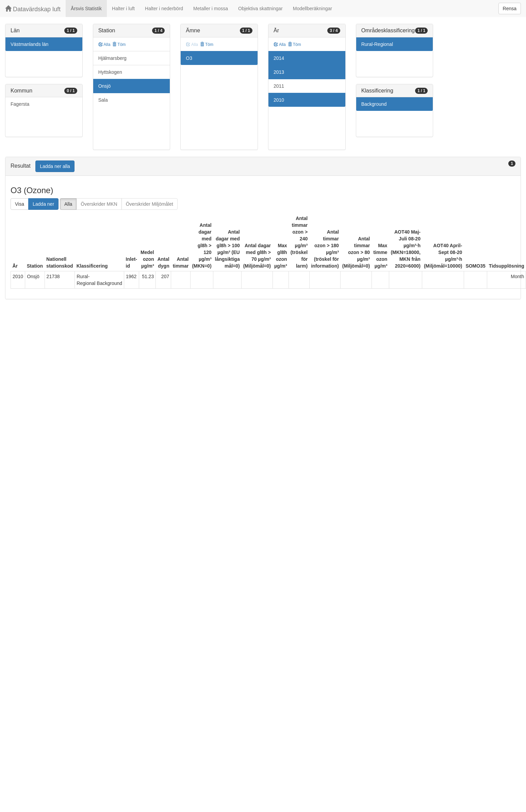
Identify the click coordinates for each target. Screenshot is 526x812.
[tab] (263, 166)
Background (374, 104)
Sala (103, 100)
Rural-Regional (377, 44)
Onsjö (105, 86)
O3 (189, 58)
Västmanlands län (29, 44)
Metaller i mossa (211, 9)
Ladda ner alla (55, 166)
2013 (279, 72)
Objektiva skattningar (260, 9)
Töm (119, 45)
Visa (20, 204)
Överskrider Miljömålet (150, 204)
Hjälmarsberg (112, 58)
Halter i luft (123, 9)
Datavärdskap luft (33, 9)
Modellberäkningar (313, 9)
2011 (279, 86)
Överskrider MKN (99, 204)
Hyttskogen (110, 72)
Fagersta (20, 104)
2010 (279, 100)
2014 (279, 58)
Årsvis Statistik (86, 9)
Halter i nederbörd (164, 9)
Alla (105, 45)
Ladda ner (43, 204)
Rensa (510, 9)
